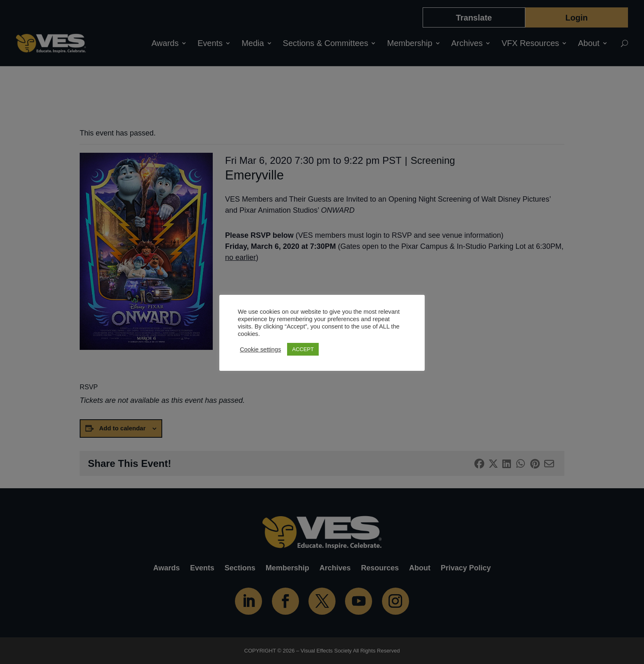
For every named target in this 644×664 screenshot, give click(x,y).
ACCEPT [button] (303, 349)
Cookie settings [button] (260, 349)
